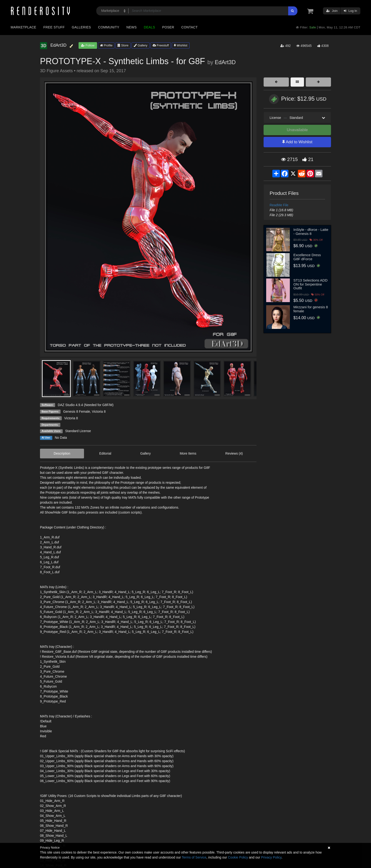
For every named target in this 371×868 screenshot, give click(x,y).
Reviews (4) (234, 453)
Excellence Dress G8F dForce (307, 257)
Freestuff (161, 45)
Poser (168, 27)
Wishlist (181, 45)
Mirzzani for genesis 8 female (311, 309)
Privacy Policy (271, 857)
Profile (106, 45)
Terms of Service (194, 857)
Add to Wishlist (297, 142)
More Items (188, 453)
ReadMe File (279, 205)
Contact (189, 27)
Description (62, 453)
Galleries (81, 27)
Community (109, 27)
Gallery (141, 45)
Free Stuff (54, 27)
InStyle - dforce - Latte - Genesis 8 (311, 232)
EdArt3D (225, 62)
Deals (150, 27)
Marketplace (23, 27)
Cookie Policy (238, 857)
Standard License (78, 431)
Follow (88, 45)
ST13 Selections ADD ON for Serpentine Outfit (310, 284)
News (131, 27)
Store (123, 45)
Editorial (105, 453)
